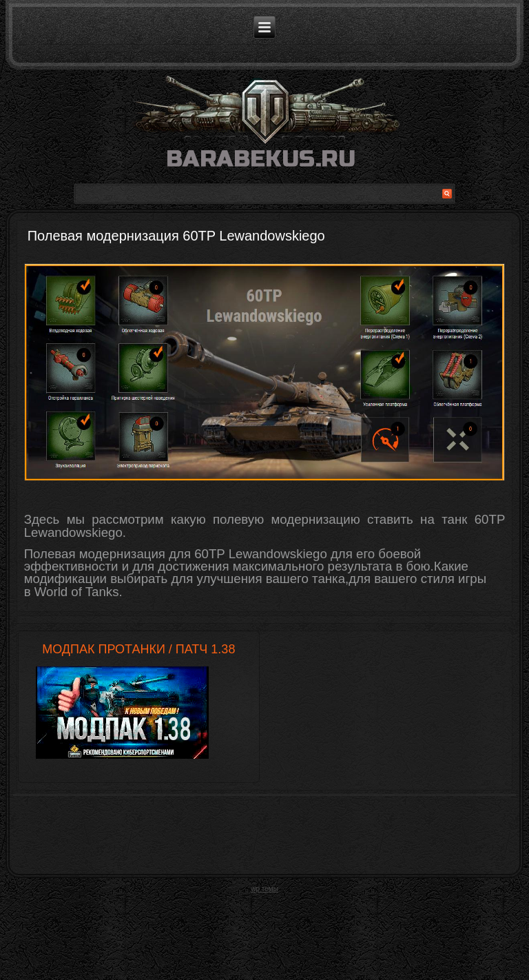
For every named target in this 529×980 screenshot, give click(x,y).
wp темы (264, 889)
